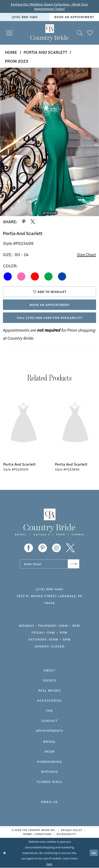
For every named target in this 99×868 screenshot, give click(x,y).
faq (49, 711)
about (49, 671)
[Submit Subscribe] (73, 564)
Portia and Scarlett (45, 52)
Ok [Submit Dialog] (94, 853)
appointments (49, 731)
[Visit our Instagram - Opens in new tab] (56, 548)
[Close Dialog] (4, 853)
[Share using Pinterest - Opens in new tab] (24, 222)
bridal (49, 742)
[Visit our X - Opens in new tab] (70, 548)
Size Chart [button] (86, 254)
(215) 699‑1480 (49, 589)
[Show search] (80, 33)
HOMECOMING (49, 762)
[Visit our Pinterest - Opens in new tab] (43, 548)
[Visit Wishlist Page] (90, 33)
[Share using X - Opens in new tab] (33, 222)
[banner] (50, 33)
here (49, 864)
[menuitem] (25, 17)
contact (49, 721)
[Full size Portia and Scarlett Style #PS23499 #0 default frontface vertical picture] (49, 142)
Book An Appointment (50, 305)
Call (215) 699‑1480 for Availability (50, 318)
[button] (9, 33)
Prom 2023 (17, 61)
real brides (50, 691)
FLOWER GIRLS (49, 782)
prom (49, 752)
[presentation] (24, 423)
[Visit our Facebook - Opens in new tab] (29, 548)
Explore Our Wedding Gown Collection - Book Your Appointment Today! (49, 6)
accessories (49, 701)
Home (11, 52)
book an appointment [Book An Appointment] (74, 17)
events (49, 681)
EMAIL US (49, 802)
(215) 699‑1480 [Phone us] (25, 17)
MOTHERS (49, 772)
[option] (49, 142)
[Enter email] (49, 564)
